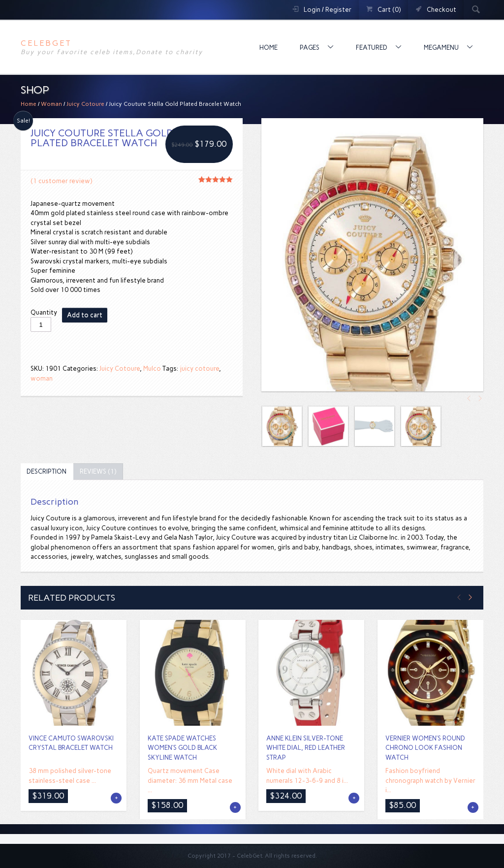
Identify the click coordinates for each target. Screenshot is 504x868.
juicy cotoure (199, 369)
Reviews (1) (98, 471)
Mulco (152, 369)
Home (268, 48)
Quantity (44, 312)
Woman (51, 104)
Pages (310, 48)
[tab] (47, 472)
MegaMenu (442, 48)
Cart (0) (389, 10)
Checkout (441, 10)
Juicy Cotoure (85, 104)
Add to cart (85, 315)
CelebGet (46, 43)
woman (42, 378)
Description (47, 471)
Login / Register (328, 10)
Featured (372, 48)
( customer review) (61, 181)
